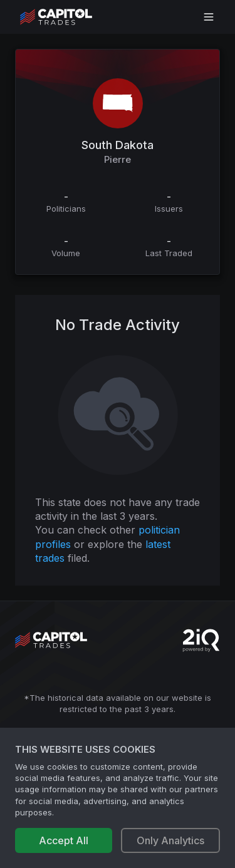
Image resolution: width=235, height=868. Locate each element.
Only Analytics (170, 840)
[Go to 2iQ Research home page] (201, 640)
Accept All (64, 840)
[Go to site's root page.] (70, 17)
